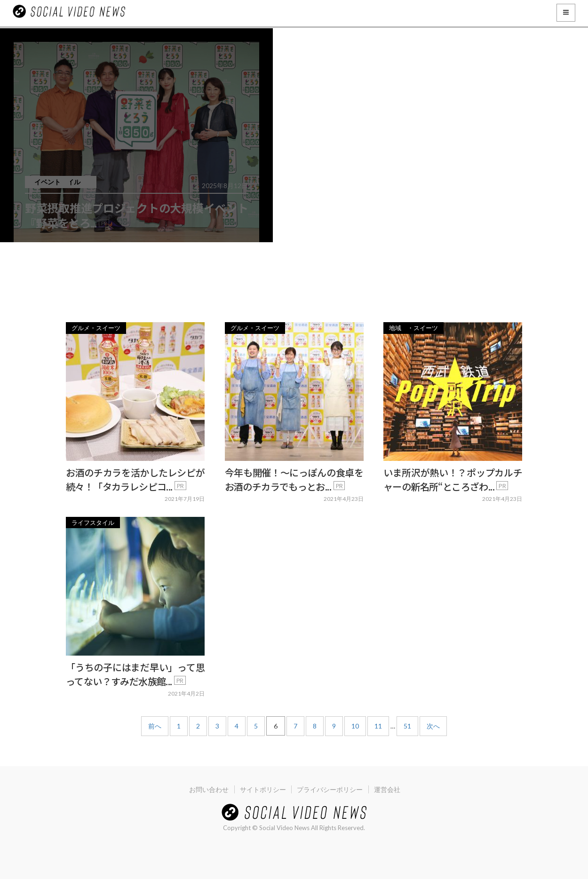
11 (378, 726)
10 (355, 726)
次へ (433, 726)
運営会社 (390, 789)
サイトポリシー (262, 789)
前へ (155, 726)
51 (407, 726)
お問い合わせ (206, 789)
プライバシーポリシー (331, 789)
